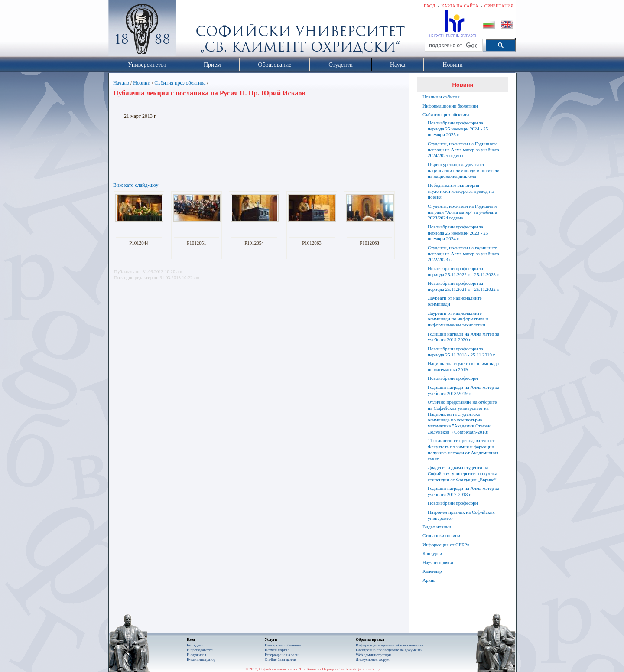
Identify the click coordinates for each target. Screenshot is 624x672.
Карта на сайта (460, 6)
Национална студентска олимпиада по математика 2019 (463, 366)
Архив (429, 580)
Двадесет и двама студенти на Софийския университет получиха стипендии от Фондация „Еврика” (462, 473)
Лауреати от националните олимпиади (455, 301)
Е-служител (197, 655)
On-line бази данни (280, 659)
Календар (432, 571)
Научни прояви (438, 562)
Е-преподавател (200, 650)
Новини (142, 83)
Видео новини (437, 527)
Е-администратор (201, 659)
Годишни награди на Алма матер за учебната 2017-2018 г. (463, 491)
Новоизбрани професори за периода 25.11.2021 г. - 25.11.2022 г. (463, 286)
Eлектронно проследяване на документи (389, 650)
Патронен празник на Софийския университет (461, 515)
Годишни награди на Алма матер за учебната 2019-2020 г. (463, 337)
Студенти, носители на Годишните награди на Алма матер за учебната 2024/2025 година (463, 150)
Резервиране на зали (282, 655)
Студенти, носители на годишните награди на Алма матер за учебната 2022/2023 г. (463, 254)
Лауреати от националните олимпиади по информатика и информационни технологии (458, 319)
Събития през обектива (180, 83)
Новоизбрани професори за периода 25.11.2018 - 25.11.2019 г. (462, 352)
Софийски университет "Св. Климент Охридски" (191, 30)
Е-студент (195, 645)
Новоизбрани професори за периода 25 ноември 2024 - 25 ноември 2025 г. (458, 129)
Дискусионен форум (373, 659)
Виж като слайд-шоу (136, 185)
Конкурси (432, 553)
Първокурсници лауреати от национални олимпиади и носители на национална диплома (464, 170)
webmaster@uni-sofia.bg (361, 669)
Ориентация (499, 6)
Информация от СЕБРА (446, 545)
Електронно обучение (283, 645)
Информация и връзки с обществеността (389, 645)
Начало (121, 83)
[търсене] (453, 46)
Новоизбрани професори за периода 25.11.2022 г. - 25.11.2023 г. (463, 271)
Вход (430, 6)
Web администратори (373, 655)
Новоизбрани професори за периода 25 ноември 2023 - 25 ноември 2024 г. (458, 233)
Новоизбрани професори (453, 378)
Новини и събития (441, 97)
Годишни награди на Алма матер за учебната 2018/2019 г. (463, 390)
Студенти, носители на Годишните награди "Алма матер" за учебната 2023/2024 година (463, 212)
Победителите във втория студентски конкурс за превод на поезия (461, 191)
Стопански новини (441, 535)
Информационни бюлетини (450, 106)
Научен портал (277, 650)
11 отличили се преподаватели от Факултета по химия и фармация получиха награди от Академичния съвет (463, 449)
